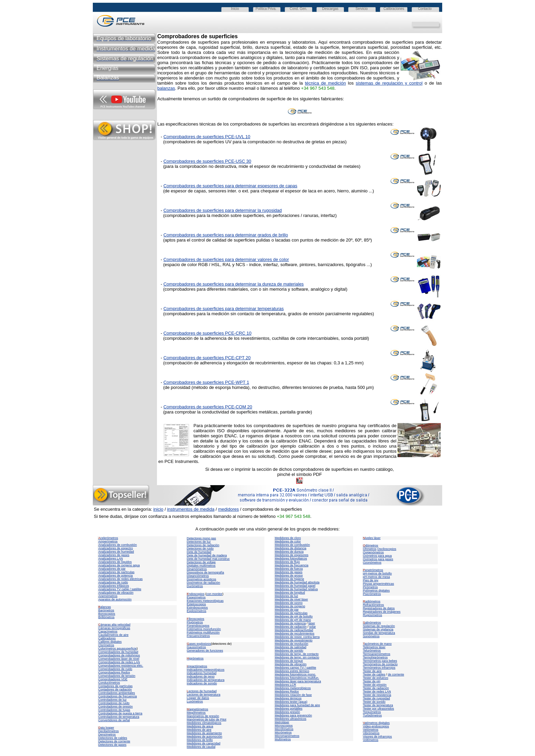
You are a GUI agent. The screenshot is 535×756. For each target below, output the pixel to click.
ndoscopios (196, 594)
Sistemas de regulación (379, 626)
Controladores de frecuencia (118, 696)
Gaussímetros (197, 647)
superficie (130, 649)
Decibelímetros (109, 731)
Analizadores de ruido (113, 582)
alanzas (105, 607)
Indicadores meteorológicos (206, 670)
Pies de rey (371, 580)
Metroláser (282, 722)
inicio (158, 509)
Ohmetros (370, 549)
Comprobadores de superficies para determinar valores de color (226, 259)
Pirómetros (371, 587)
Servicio (362, 9)
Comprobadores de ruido (115, 669)
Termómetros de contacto (380, 664)
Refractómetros (374, 605)
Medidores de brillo (200, 740)
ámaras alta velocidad (114, 625)
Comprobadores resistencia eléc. (121, 666)
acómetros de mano (377, 644)
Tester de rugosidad (377, 698)
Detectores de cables (113, 738)
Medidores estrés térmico (292, 671)
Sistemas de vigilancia (378, 629)
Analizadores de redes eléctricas (120, 579)
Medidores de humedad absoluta (297, 582)
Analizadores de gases (114, 555)
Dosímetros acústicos (202, 579)
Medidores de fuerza (289, 569)
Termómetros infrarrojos (379, 668)
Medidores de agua (200, 726)
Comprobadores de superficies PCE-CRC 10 (207, 333)
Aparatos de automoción (115, 599)
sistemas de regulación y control (389, 83)
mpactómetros (197, 666)
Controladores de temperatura (119, 717)
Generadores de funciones (205, 651)
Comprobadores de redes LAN (119, 662)
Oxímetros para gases (378, 559)
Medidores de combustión (292, 545)
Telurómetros (372, 651)
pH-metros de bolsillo (378, 573)
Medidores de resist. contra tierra (297, 637)
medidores (228, 509)
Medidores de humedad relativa (296, 589)
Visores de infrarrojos (378, 737)
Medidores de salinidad (291, 647)
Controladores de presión (115, 707)
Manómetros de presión (203, 716)
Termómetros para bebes (380, 661)
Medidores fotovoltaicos (291, 558)
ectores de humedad (202, 691)
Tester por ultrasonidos (379, 709)
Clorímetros (106, 645)
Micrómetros (283, 732)
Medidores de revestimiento (294, 640)
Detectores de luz (199, 542)
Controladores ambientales (117, 693)
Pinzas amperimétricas (379, 584)
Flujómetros (195, 622)
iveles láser (372, 538)
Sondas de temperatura (379, 633)
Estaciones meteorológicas (205, 601)
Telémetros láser (374, 647)
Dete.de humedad (199, 552)
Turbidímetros (372, 715)
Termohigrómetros (375, 657)
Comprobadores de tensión (117, 676)
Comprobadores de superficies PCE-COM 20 (208, 407)
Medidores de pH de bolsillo (294, 616)
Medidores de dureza (289, 552)
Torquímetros (372, 712)
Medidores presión (287, 712)
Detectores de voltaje (201, 562)
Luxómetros (195, 701)
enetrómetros (373, 570)
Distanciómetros (198, 576)
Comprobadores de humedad (118, 652)
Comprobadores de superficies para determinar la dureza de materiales (234, 284)
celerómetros (108, 538)
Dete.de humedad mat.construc (208, 559)
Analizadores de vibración (116, 593)
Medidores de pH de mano (293, 620)
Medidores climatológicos (204, 723)
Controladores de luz (112, 700)
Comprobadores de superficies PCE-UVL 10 (207, 137)
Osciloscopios (387, 549)
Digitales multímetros (201, 566)
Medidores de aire (199, 730)
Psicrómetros (372, 594)
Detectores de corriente (114, 741)
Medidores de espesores (292, 555)
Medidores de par (287, 610)
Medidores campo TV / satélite (295, 668)
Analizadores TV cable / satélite (120, 589)
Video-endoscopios (376, 726)
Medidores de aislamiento (205, 733)
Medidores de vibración (291, 664)
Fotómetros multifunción (203, 633)
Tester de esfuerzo (376, 678)
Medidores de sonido (289, 651)
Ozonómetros (372, 563)
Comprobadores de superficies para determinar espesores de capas (230, 186)
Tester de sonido (374, 702)
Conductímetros (109, 683)
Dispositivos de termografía (206, 572)
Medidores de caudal (201, 747)
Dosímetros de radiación (204, 583)
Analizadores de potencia (115, 576)
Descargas (330, 9)
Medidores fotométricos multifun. (297, 678)
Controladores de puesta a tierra (120, 713)
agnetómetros (198, 709)
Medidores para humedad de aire (297, 705)
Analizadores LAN (111, 558)
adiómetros (372, 601)
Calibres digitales (110, 642)
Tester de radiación (376, 688)
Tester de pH (372, 681)
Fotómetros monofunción (204, 629)
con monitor (214, 594)
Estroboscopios (198, 608)
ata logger (106, 728)
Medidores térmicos (288, 698)
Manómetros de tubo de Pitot (207, 719)
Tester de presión (375, 685)
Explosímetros (197, 611)
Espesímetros (196, 597)
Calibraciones (394, 9)
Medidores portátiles (288, 709)
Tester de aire (372, 671)
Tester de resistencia (377, 695)
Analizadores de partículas (116, 572)
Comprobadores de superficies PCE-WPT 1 (206, 382)
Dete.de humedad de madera (207, 555)
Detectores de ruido (200, 549)
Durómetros (195, 586)
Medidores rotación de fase (293, 695)
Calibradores (107, 638)
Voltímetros (371, 740)
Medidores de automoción (205, 737)
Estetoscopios (197, 604)
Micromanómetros (287, 736)
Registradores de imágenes (382, 612)
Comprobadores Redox (114, 672)
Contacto (425, 9)
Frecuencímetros (199, 636)
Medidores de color (288, 541)
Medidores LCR (285, 685)
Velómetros (371, 730)
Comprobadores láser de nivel (119, 659)
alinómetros (372, 623)
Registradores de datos (379, 608)
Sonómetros (371, 636)
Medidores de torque (289, 661)
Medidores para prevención (293, 715)
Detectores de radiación (203, 545)
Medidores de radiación (291, 627)
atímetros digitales (376, 723)
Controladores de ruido (114, 703)
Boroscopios (107, 614)
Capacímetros (108, 631)
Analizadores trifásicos (114, 586)
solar (313, 627)
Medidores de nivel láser (291, 599)
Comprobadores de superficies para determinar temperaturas (224, 309)
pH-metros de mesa (377, 577)
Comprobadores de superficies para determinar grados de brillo (226, 235)
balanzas (166, 88)
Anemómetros (108, 596)
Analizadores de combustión (118, 545)
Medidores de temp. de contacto (297, 654)
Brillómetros (106, 617)
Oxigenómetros (373, 552)
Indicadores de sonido (202, 683)
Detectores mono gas (202, 538)
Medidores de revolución (291, 644)
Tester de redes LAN (377, 692)
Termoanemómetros (377, 654)
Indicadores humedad (202, 673)
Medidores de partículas (291, 613)
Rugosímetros (373, 615)
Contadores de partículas (115, 686)
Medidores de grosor (289, 576)
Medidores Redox (287, 692)
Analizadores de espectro (116, 548)
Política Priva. (266, 9)
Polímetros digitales (377, 591)
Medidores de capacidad (204, 743)
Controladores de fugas (114, 710)
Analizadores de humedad (116, 552)
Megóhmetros (196, 713)
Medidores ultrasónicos (291, 719)
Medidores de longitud (290, 593)
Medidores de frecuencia (292, 565)
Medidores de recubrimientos (294, 634)
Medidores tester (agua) (291, 702)
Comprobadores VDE (113, 679)
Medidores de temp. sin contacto (297, 657)
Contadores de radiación (115, 689)
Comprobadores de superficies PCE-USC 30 (207, 161)
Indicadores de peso (201, 677)
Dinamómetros (197, 569)
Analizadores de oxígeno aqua (119, 565)
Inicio (235, 9)
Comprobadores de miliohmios (119, 655)
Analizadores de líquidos (115, 562)
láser (312, 623)
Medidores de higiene (289, 579)
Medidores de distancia (291, 548)
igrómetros (195, 658)
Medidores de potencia (290, 623)
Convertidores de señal (114, 720)
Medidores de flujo (287, 562)
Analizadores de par (112, 569)
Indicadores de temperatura (206, 680)
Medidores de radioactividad (294, 630)
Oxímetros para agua (378, 556)
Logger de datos (198, 698)
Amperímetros (108, 541)
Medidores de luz (286, 596)
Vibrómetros (371, 733)
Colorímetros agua (111, 649)
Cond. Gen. (298, 9)
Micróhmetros (284, 729)
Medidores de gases (288, 572)
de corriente (396, 674)
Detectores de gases (112, 745)
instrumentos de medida (191, 509)
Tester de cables (374, 674)
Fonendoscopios (198, 626)
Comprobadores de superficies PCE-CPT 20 (207, 358)
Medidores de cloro (288, 538)
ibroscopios (196, 619)
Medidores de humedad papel (295, 586)
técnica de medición (326, 83)
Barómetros (106, 610)
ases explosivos (199, 644)
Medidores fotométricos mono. (295, 674)
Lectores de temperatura (204, 695)
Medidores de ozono (289, 603)
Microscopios (284, 726)
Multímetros (283, 739)
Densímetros (107, 735)
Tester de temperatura (378, 705)
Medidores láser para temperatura (298, 681)
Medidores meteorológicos (293, 688)
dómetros (371, 546)
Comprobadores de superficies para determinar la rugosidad (223, 210)
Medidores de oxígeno (290, 606)
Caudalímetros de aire (113, 635)
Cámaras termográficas (114, 628)
